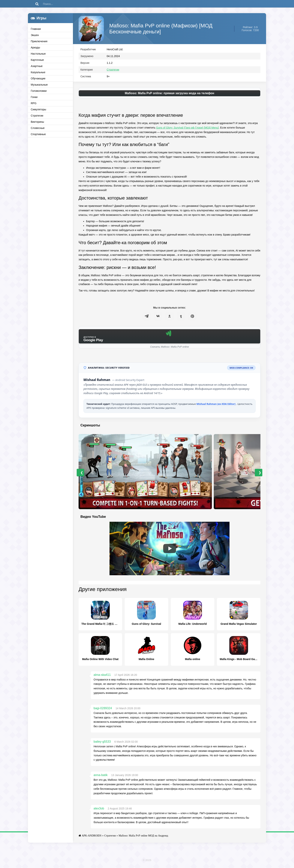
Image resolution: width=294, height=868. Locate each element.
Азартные (37, 66)
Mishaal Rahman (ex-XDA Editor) (216, 405)
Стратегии (37, 116)
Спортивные (38, 134)
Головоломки (39, 91)
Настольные (38, 54)
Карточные (37, 60)
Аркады (35, 47)
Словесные (38, 128)
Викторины (37, 122)
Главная (36, 29)
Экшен (35, 35)
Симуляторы (38, 109)
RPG (34, 103)
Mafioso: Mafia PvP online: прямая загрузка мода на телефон (169, 94)
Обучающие (38, 78)
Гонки (34, 97)
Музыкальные (39, 85)
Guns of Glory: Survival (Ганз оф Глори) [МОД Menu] (187, 129)
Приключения (39, 41)
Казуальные (38, 72)
